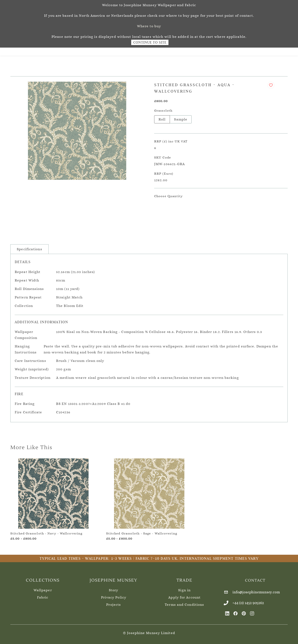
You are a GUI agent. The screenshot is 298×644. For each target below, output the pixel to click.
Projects (114, 602)
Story (114, 588)
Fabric (43, 595)
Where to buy (149, 26)
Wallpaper (43, 588)
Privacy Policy (114, 595)
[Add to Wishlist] (271, 83)
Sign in (184, 588)
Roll (162, 117)
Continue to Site (150, 42)
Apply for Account (184, 595)
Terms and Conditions (184, 602)
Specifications (29, 247)
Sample (181, 117)
